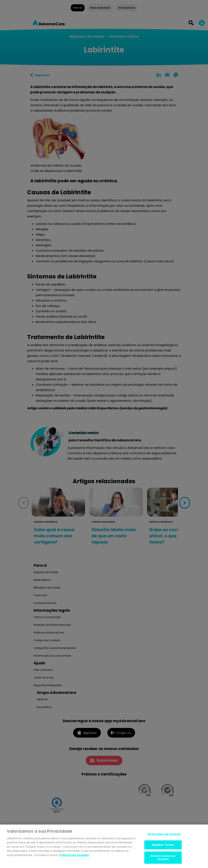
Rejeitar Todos (163, 845)
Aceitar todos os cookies (163, 858)
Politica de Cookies (74, 855)
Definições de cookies (164, 834)
